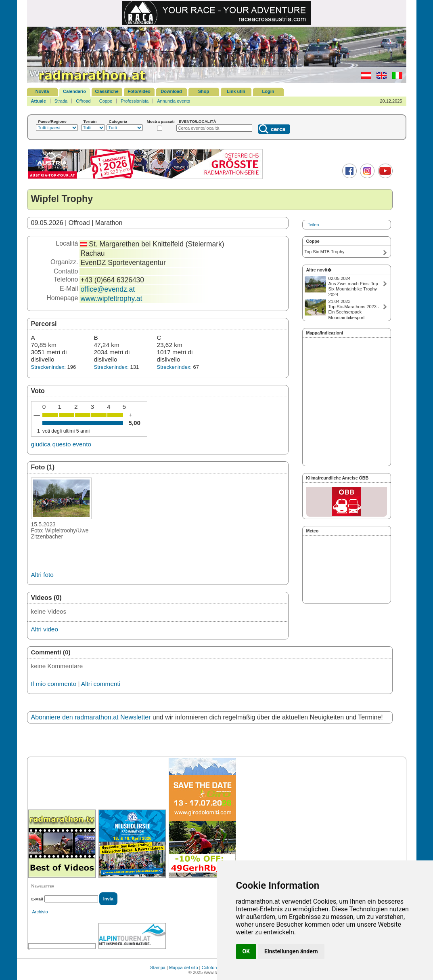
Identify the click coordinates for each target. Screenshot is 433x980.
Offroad (83, 101)
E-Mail (37, 899)
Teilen (314, 225)
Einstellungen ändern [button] (291, 951)
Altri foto (42, 575)
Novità (42, 91)
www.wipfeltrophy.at (111, 299)
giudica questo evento (61, 444)
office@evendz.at (108, 289)
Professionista (135, 101)
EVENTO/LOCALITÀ (198, 121)
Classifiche (107, 91)
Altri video (45, 629)
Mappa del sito (184, 967)
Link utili (236, 91)
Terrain (90, 121)
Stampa (158, 967)
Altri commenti (101, 684)
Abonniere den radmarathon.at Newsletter (91, 717)
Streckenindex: (48, 367)
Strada (61, 101)
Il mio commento (54, 684)
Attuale (39, 101)
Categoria (118, 121)
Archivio (40, 912)
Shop (204, 91)
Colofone (211, 967)
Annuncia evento (174, 101)
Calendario (74, 91)
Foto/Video (139, 91)
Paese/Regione (52, 121)
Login (268, 91)
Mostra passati (161, 121)
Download (171, 91)
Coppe (106, 101)
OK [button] (246, 951)
